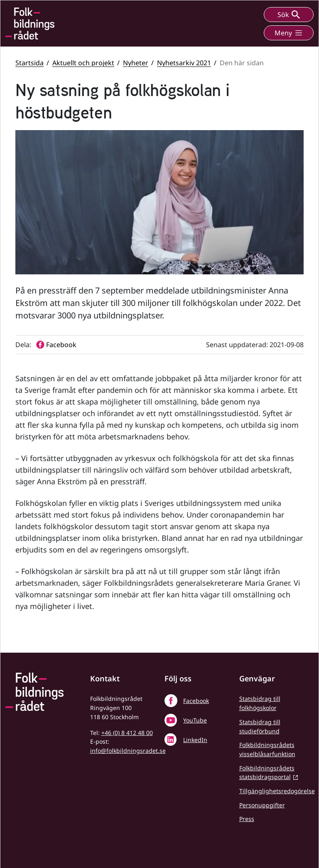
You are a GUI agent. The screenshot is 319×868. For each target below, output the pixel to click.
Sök (289, 15)
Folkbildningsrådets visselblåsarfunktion (267, 749)
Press (247, 819)
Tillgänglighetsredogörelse (277, 791)
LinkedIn (195, 740)
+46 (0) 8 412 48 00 (127, 733)
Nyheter (136, 63)
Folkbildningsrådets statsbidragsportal (267, 773)
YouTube (195, 720)
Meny (289, 33)
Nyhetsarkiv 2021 (184, 63)
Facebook (196, 701)
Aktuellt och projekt (83, 63)
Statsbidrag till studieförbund (260, 726)
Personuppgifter (262, 805)
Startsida (29, 63)
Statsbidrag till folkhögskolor (260, 703)
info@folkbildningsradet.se (128, 751)
